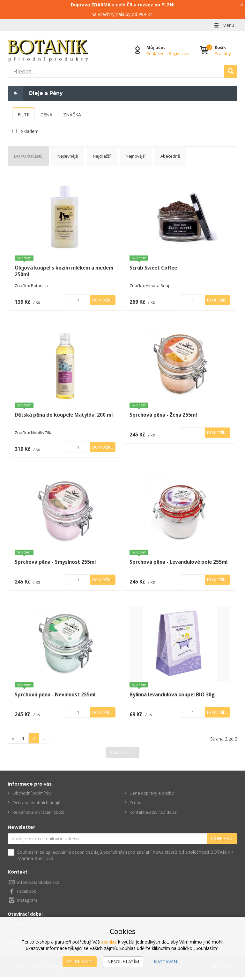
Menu (224, 25)
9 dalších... (122, 755)
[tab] (24, 114)
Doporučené (30, 155)
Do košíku (103, 296)
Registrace (178, 53)
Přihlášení (155, 53)
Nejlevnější (73, 155)
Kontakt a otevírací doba (155, 815)
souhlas (109, 942)
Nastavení (166, 962)
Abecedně (184, 155)
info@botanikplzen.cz (39, 885)
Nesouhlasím (123, 962)
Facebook (27, 894)
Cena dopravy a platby (152, 796)
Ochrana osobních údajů (38, 806)
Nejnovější (147, 155)
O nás (136, 806)
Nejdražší (110, 155)
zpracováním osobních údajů (76, 855)
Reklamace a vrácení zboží (40, 815)
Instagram (28, 903)
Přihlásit (222, 842)
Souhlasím (80, 962)
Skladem (30, 131)
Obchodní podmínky (33, 796)
